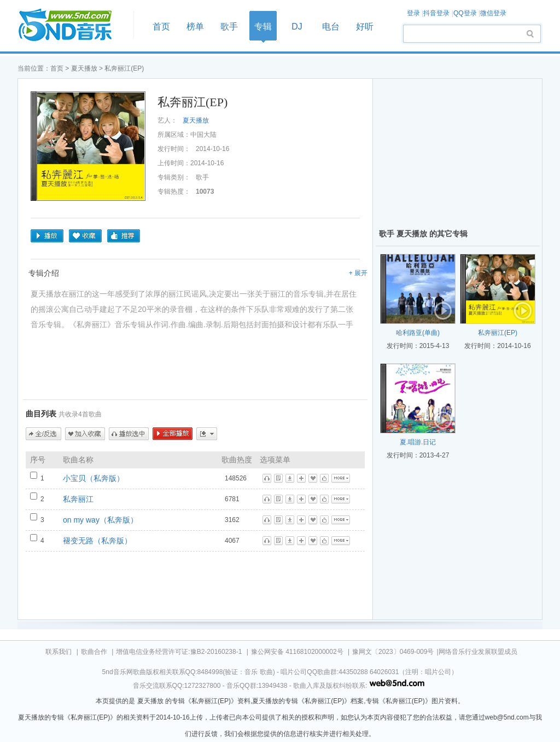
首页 (72, 25)
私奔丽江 (78, 499)
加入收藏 (85, 434)
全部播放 (173, 434)
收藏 (85, 236)
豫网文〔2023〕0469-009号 (393, 652)
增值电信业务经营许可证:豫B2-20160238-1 (179, 652)
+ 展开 (358, 273)
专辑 (263, 27)
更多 (207, 434)
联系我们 (59, 652)
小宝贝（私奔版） (94, 478)
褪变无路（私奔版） (97, 541)
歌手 (229, 27)
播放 (47, 236)
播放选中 (129, 434)
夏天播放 (84, 68)
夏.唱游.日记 (418, 442)
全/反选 (43, 434)
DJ (297, 27)
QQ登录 (465, 13)
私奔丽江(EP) (498, 333)
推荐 (124, 236)
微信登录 (493, 13)
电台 (331, 27)
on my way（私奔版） (100, 520)
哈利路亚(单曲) (418, 333)
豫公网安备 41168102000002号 (297, 652)
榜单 (195, 27)
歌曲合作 (94, 652)
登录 (413, 13)
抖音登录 (436, 13)
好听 (365, 27)
